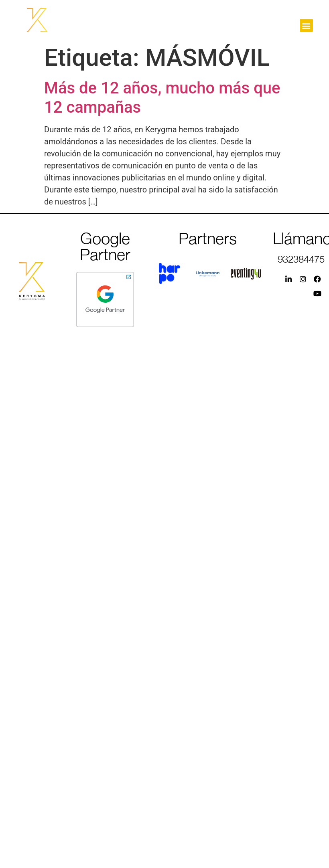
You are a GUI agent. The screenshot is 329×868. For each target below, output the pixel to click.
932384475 (301, 259)
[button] (306, 25)
